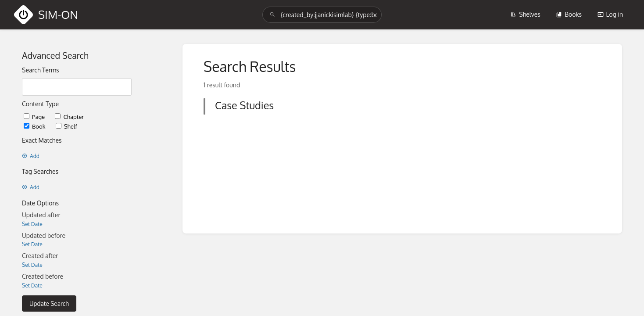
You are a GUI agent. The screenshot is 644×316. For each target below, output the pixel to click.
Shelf (66, 126)
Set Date (32, 224)
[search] (322, 15)
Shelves (525, 14)
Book (35, 126)
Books (569, 14)
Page (35, 117)
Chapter (69, 117)
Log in (610, 14)
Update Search (49, 303)
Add (31, 156)
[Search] (272, 15)
